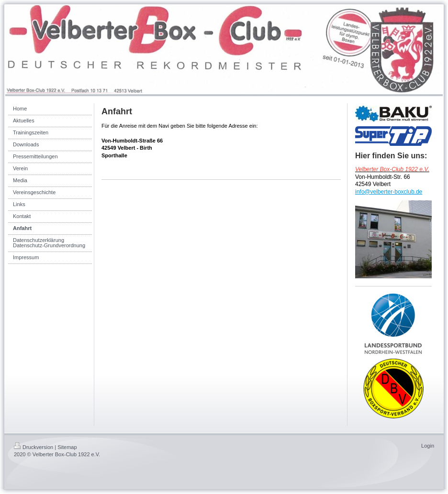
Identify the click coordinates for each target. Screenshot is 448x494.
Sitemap (67, 447)
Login (428, 446)
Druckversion (34, 447)
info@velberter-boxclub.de (389, 192)
